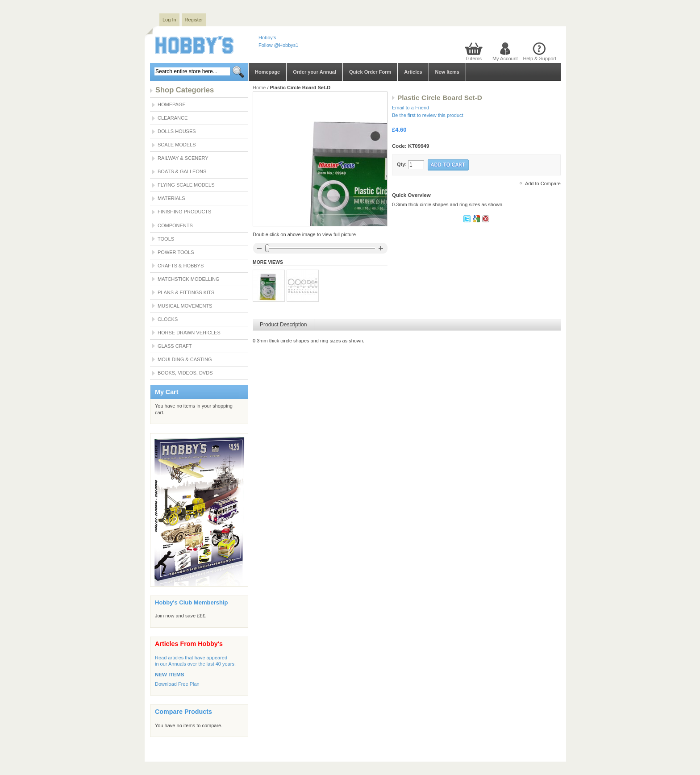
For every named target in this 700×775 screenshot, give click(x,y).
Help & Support (540, 58)
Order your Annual (315, 72)
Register (194, 20)
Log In (169, 20)
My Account (505, 58)
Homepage (267, 72)
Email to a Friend (410, 108)
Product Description (283, 325)
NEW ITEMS (169, 675)
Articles (413, 72)
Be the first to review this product (428, 115)
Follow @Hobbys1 (278, 45)
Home (259, 87)
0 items (474, 58)
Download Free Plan (177, 684)
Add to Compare (543, 183)
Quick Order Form (370, 72)
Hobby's (267, 37)
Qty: (402, 164)
